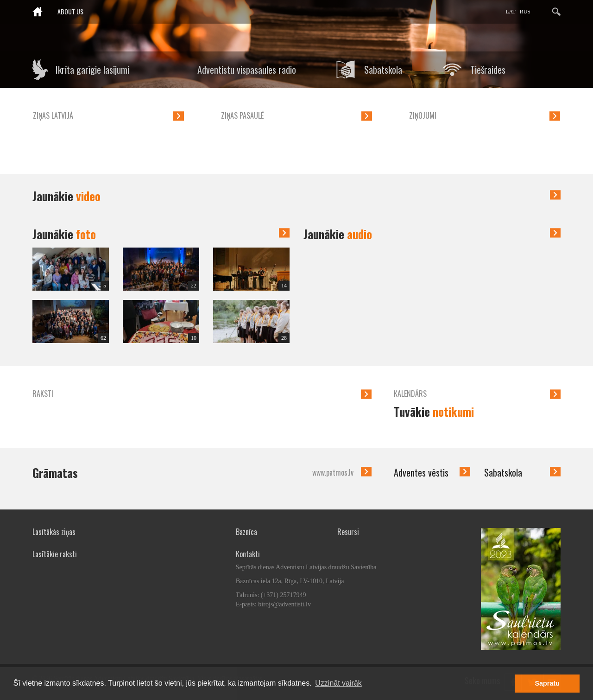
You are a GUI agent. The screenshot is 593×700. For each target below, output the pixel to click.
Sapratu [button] (547, 683)
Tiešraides (488, 70)
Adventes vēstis (421, 472)
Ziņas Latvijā (53, 115)
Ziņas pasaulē (242, 115)
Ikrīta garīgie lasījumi (92, 70)
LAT (511, 12)
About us (70, 11)
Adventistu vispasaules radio (247, 70)
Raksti (43, 394)
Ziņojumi (423, 115)
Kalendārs (410, 394)
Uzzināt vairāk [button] (338, 683)
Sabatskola (383, 70)
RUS (525, 12)
